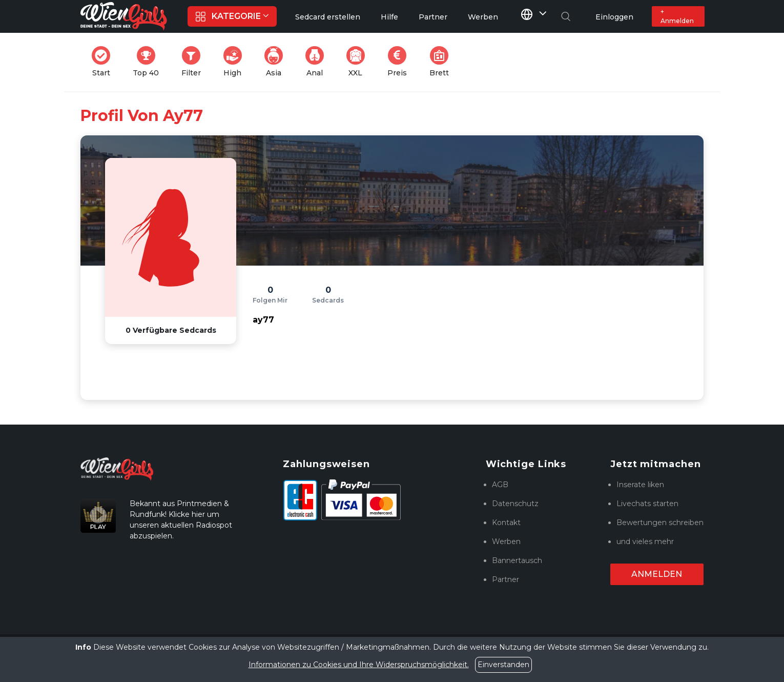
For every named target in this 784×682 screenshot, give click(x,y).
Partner (506, 579)
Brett (442, 62)
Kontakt (506, 523)
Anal (318, 62)
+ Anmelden (677, 16)
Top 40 (149, 62)
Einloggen (614, 17)
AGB (500, 485)
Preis (400, 62)
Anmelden (657, 574)
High (236, 62)
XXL (358, 62)
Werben (506, 541)
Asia (277, 62)
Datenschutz (515, 504)
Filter (194, 62)
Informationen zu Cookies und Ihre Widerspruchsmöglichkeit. (359, 665)
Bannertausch (517, 560)
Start (104, 62)
